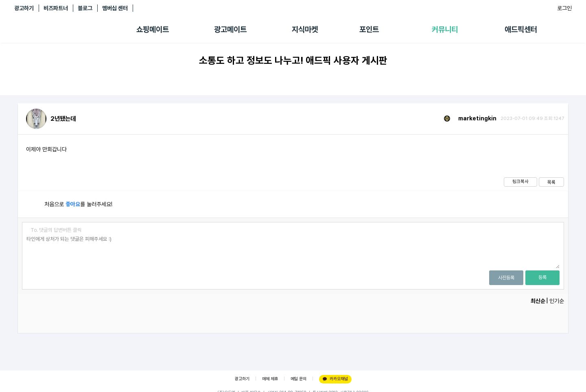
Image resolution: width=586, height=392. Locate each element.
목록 (551, 182)
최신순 (538, 301)
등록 (542, 277)
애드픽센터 (521, 29)
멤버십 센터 (115, 8)
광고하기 (24, 8)
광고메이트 (230, 29)
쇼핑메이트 (153, 29)
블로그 (85, 8)
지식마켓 (305, 29)
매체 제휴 (270, 379)
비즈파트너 (56, 8)
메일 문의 (298, 379)
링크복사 (520, 181)
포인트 (369, 29)
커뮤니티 (445, 29)
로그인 (564, 8)
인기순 (557, 301)
